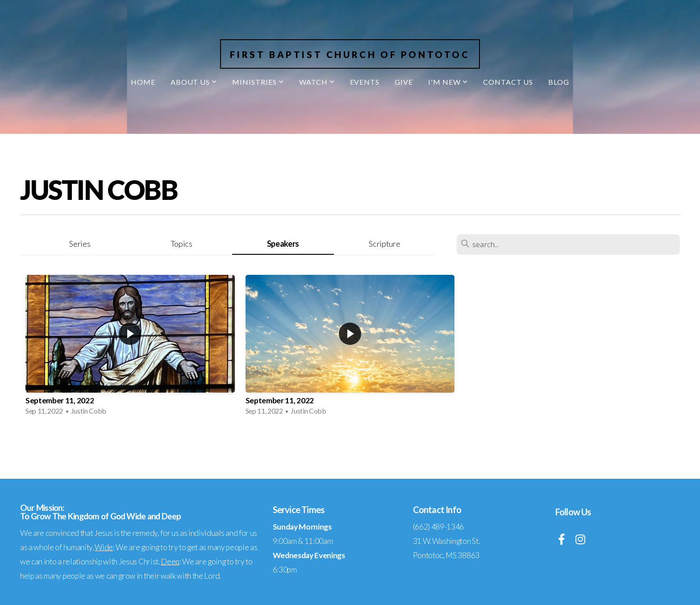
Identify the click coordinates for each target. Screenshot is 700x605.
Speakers (283, 244)
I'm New (448, 82)
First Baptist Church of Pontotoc (350, 54)
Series (80, 244)
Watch (317, 82)
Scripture (384, 244)
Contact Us (508, 82)
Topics (181, 244)
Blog (559, 82)
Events (365, 82)
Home (143, 82)
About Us (194, 82)
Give (404, 82)
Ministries (258, 82)
